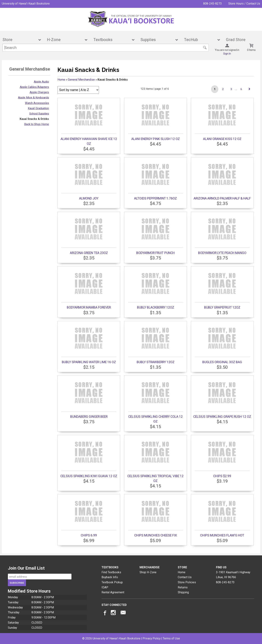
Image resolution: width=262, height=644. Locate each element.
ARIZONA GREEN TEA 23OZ (89, 234)
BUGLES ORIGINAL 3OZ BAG (222, 344)
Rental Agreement (113, 592)
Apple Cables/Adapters (34, 87)
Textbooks (112, 40)
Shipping (183, 592)
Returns (183, 587)
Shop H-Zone (148, 572)
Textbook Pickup (112, 582)
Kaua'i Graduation (38, 108)
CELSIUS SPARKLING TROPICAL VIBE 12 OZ (155, 460)
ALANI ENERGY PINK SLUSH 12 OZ (155, 120)
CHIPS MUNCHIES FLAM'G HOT (222, 517)
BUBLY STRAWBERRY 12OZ (155, 344)
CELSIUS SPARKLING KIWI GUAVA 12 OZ (89, 457)
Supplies (157, 40)
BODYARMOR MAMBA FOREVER (89, 289)
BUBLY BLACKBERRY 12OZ (155, 289)
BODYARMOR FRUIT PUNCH (155, 234)
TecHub (200, 40)
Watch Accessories (37, 103)
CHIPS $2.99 (222, 457)
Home (61, 80)
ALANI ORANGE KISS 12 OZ (222, 120)
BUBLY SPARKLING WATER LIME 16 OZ (89, 344)
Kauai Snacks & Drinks (34, 119)
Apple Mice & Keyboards (33, 98)
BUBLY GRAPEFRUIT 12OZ (222, 289)
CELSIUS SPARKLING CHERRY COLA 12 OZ (155, 400)
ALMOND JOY (89, 180)
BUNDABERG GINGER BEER (89, 398)
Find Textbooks (111, 572)
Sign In (227, 54)
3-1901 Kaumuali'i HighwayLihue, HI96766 (233, 575)
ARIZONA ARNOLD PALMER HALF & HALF (222, 180)
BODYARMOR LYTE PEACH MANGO (222, 234)
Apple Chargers (39, 92)
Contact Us (185, 577)
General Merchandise (81, 80)
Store (19, 40)
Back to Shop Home (37, 124)
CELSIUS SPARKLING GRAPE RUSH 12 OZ (222, 398)
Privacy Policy (152, 638)
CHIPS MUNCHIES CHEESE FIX (155, 517)
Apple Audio (41, 82)
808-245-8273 (213, 4)
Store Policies (187, 582)
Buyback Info (110, 577)
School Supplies (39, 114)
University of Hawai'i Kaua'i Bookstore (26, 4)
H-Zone (65, 40)
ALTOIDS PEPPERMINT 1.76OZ (155, 180)
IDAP (105, 587)
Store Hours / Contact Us (244, 4)
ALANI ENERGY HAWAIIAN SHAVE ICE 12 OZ (89, 123)
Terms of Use (171, 638)
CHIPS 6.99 (89, 517)
